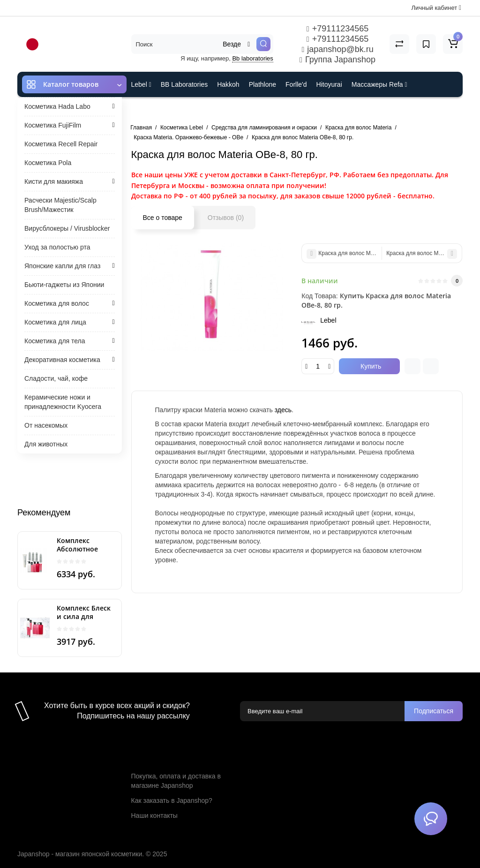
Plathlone (262, 84)
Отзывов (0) (226, 218)
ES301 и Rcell (152, 110)
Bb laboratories (252, 58)
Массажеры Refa (379, 84)
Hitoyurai (329, 84)
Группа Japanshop (337, 60)
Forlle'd (296, 84)
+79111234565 (337, 29)
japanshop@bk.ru (337, 49)
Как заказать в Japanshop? (172, 800)
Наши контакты (154, 815)
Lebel (141, 84)
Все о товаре (163, 218)
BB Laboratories (184, 84)
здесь (283, 410)
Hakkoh (228, 84)
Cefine (193, 110)
